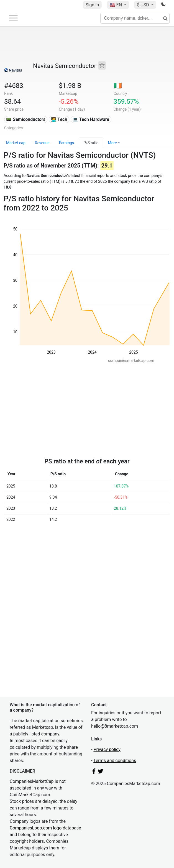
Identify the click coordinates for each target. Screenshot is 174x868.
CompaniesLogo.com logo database (45, 828)
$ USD (143, 5)
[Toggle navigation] (13, 18)
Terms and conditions (115, 761)
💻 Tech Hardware (91, 119)
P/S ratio (91, 143)
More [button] (112, 143)
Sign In (92, 5)
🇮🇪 (118, 86)
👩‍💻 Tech (59, 119)
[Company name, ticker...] (135, 18)
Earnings (66, 143)
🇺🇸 (116, 5)
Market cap (16, 143)
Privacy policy (107, 749)
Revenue (42, 143)
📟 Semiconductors (26, 119)
